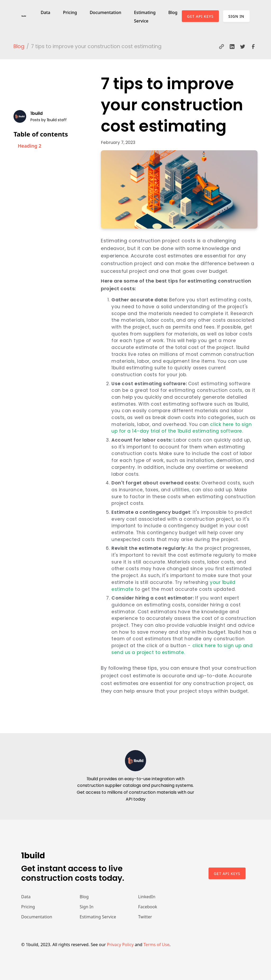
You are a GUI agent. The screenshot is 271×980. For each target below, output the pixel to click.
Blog (173, 12)
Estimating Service (145, 17)
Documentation (105, 12)
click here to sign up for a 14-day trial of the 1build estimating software (182, 428)
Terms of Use (156, 945)
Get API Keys (200, 16)
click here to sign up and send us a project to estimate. (182, 649)
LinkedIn (147, 897)
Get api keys (227, 874)
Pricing (70, 12)
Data (46, 12)
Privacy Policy (120, 945)
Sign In (236, 16)
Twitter (145, 917)
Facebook (148, 907)
